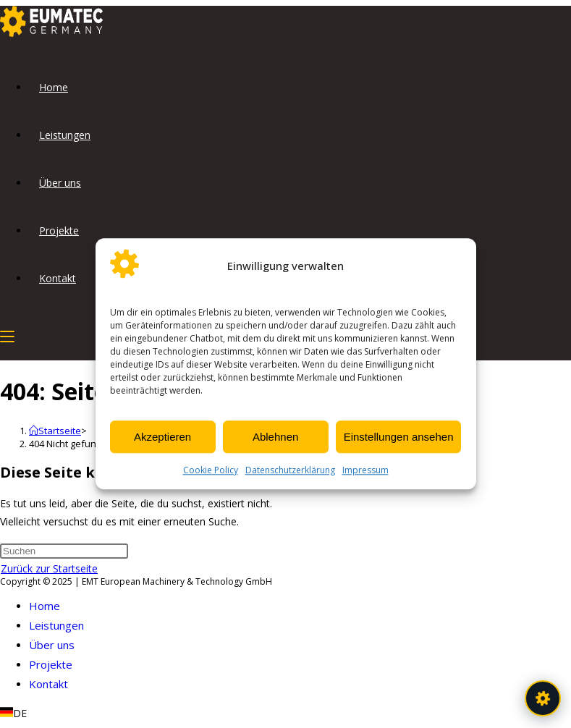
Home (45, 606)
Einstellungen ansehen (399, 437)
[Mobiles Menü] (7, 336)
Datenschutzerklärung (290, 471)
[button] (285, 713)
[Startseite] (55, 431)
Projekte (51, 664)
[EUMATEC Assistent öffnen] (543, 698)
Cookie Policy (211, 471)
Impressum (365, 471)
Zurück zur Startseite (49, 568)
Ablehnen (275, 437)
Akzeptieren (162, 437)
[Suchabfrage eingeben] (64, 551)
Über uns (52, 645)
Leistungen (56, 625)
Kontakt (48, 684)
